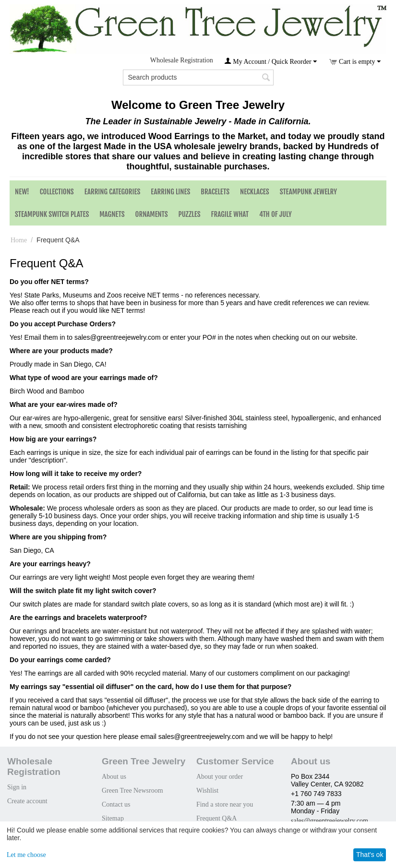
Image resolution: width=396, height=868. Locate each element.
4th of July (276, 214)
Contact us (116, 804)
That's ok (370, 855)
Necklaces (255, 192)
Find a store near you (225, 804)
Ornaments (152, 214)
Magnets (112, 214)
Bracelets (215, 192)
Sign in (17, 787)
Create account (27, 801)
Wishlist (207, 791)
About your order (220, 777)
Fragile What (230, 214)
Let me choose (26, 855)
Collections (57, 192)
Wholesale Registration (182, 60)
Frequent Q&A (216, 818)
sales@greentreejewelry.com (330, 821)
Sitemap (113, 818)
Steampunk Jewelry (308, 192)
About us (114, 777)
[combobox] (198, 77)
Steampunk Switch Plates (52, 214)
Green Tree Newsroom (132, 791)
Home (19, 240)
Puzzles (190, 214)
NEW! (22, 192)
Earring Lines (170, 192)
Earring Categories (113, 192)
